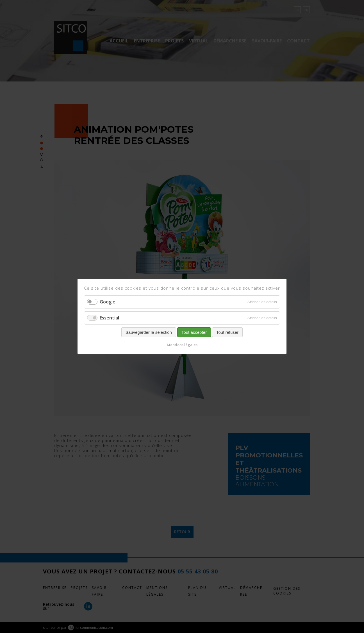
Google (108, 302)
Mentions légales (182, 345)
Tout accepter (194, 333)
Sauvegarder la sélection (149, 333)
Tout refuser (227, 333)
